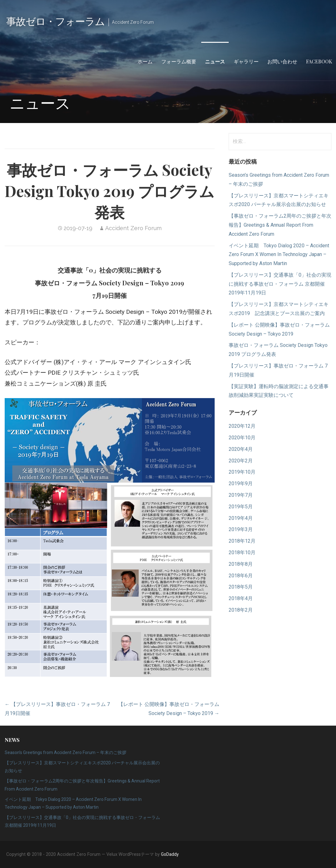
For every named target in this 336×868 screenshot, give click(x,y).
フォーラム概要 (179, 61)
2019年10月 (242, 472)
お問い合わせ (282, 61)
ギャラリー (246, 61)
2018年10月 (242, 552)
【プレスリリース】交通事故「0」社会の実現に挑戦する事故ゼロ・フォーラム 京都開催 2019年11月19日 (280, 284)
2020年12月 (242, 426)
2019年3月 (241, 529)
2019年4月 (241, 518)
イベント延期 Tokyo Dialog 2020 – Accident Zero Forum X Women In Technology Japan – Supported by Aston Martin (279, 255)
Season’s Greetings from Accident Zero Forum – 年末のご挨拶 (66, 752)
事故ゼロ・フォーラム (56, 21)
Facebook (319, 61)
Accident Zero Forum (133, 228)
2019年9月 (241, 483)
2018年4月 (241, 598)
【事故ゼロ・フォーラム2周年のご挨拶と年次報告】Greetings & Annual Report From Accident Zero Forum (280, 225)
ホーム (145, 61)
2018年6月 (241, 576)
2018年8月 (241, 564)
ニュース (215, 61)
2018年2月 (241, 610)
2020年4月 (241, 449)
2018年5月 (241, 587)
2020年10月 (242, 438)
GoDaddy (170, 854)
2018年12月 (242, 541)
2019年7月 (241, 495)
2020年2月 (241, 461)
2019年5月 (241, 507)
